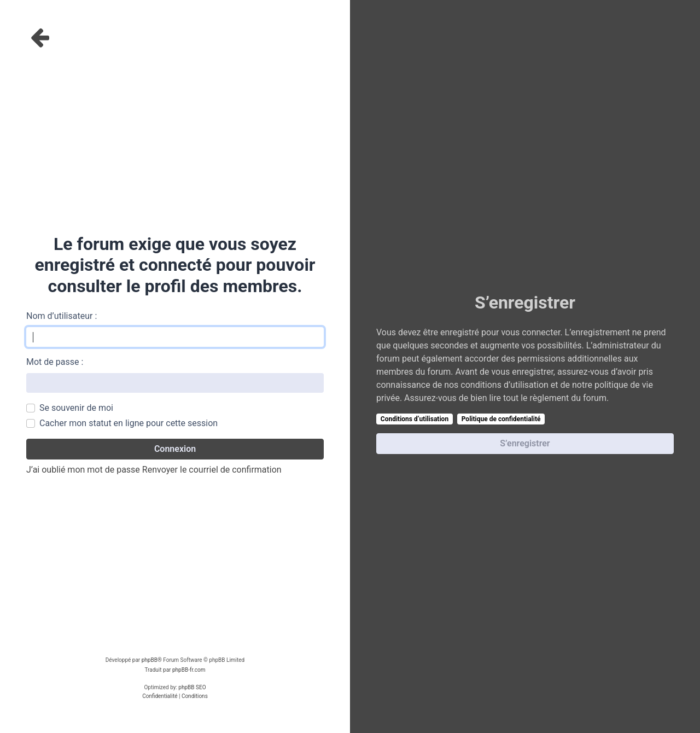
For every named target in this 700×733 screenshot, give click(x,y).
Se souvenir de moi (76, 408)
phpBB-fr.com (189, 670)
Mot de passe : (55, 362)
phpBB (150, 660)
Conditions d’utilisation (415, 419)
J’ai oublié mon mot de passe (83, 470)
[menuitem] (160, 696)
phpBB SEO (192, 687)
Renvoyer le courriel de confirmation (212, 470)
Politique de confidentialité (501, 419)
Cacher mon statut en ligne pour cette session (129, 423)
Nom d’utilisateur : (62, 316)
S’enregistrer (525, 443)
